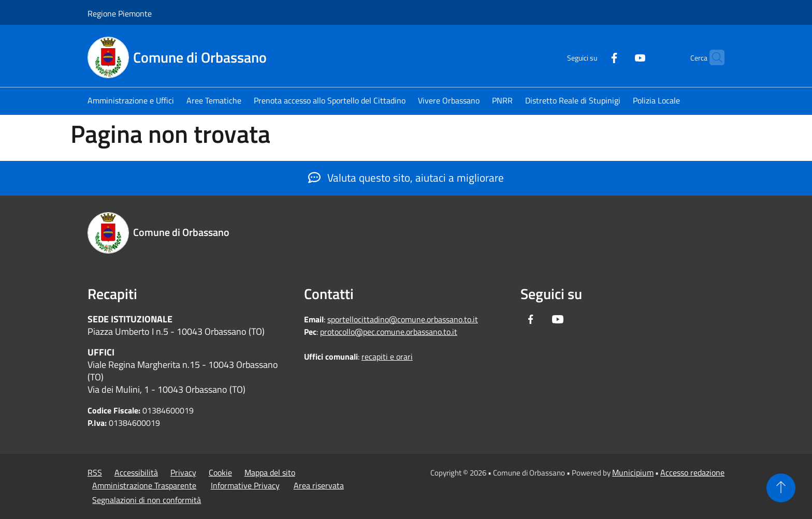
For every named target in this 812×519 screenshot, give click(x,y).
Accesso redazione (692, 472)
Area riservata (319, 485)
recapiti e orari (387, 357)
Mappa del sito (270, 472)
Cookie (220, 472)
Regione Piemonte (120, 13)
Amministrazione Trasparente (144, 485)
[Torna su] (781, 488)
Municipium (633, 472)
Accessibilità (136, 472)
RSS (95, 472)
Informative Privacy (245, 485)
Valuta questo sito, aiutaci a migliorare (406, 177)
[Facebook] (594, 57)
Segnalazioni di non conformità (147, 500)
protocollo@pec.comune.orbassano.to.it (389, 332)
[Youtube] (620, 57)
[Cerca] (712, 57)
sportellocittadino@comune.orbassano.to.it (403, 319)
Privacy (183, 472)
